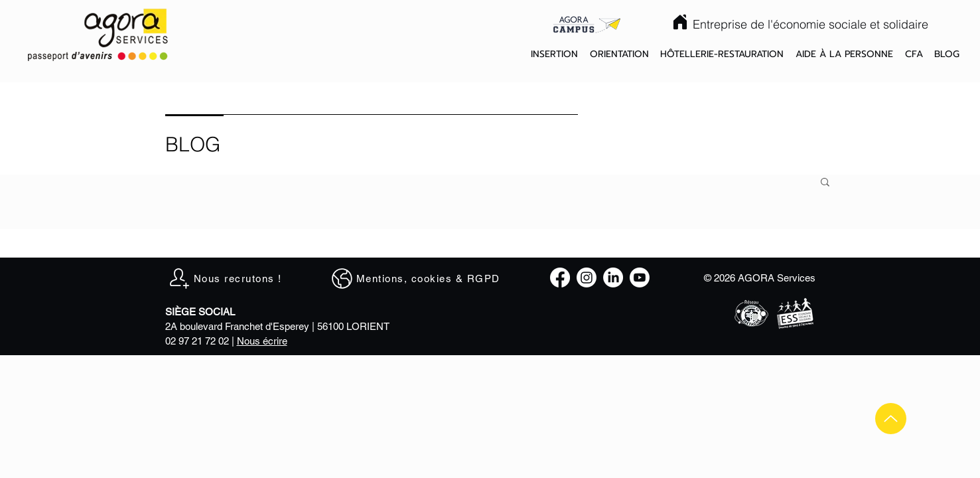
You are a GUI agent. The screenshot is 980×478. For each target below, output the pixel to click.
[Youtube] (640, 278)
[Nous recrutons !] (232, 278)
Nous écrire (262, 341)
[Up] (891, 419)
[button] (554, 55)
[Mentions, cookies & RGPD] (422, 278)
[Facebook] (560, 278)
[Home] (680, 22)
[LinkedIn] (613, 278)
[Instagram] (587, 278)
